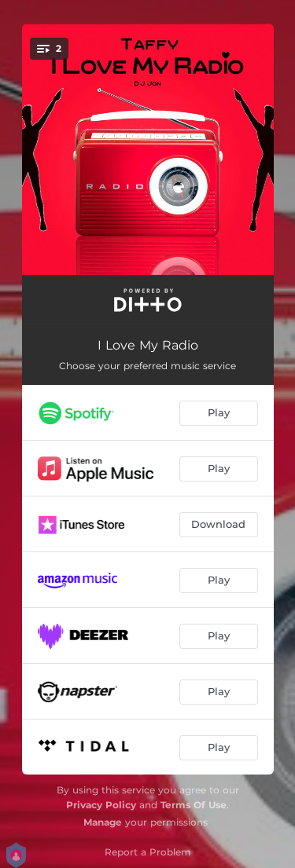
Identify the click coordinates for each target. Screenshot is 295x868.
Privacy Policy (101, 805)
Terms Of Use (194, 805)
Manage (103, 822)
